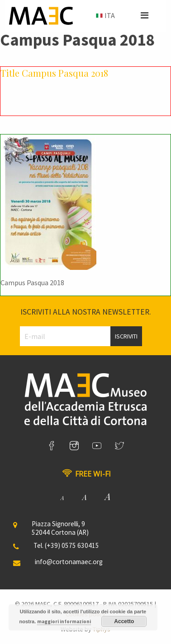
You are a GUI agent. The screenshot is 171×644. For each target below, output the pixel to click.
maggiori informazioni (64, 621)
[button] (145, 15)
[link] (52, 446)
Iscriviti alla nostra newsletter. (86, 312)
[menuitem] (104, 16)
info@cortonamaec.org (69, 562)
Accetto (124, 621)
